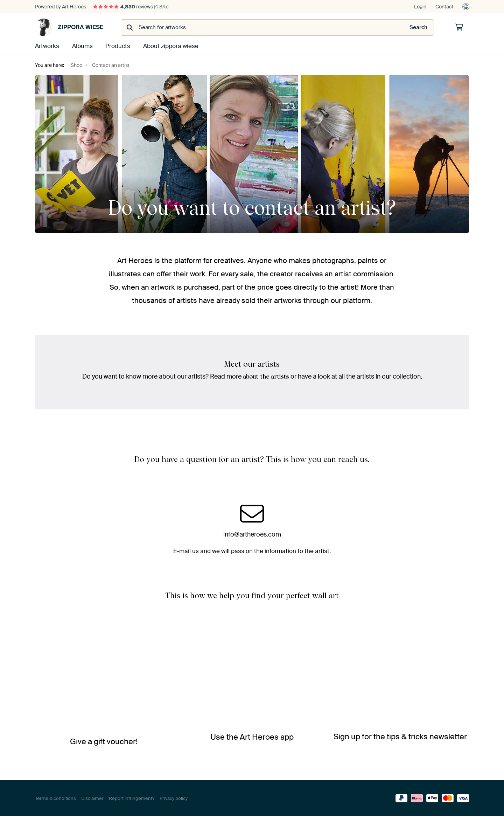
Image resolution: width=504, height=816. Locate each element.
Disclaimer (92, 798)
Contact (444, 7)
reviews (131, 7)
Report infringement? (132, 798)
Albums (82, 46)
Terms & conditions (55, 798)
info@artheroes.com (252, 534)
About (169, 46)
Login (420, 7)
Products (117, 46)
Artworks (46, 46)
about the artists (267, 376)
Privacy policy (174, 798)
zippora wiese (69, 27)
